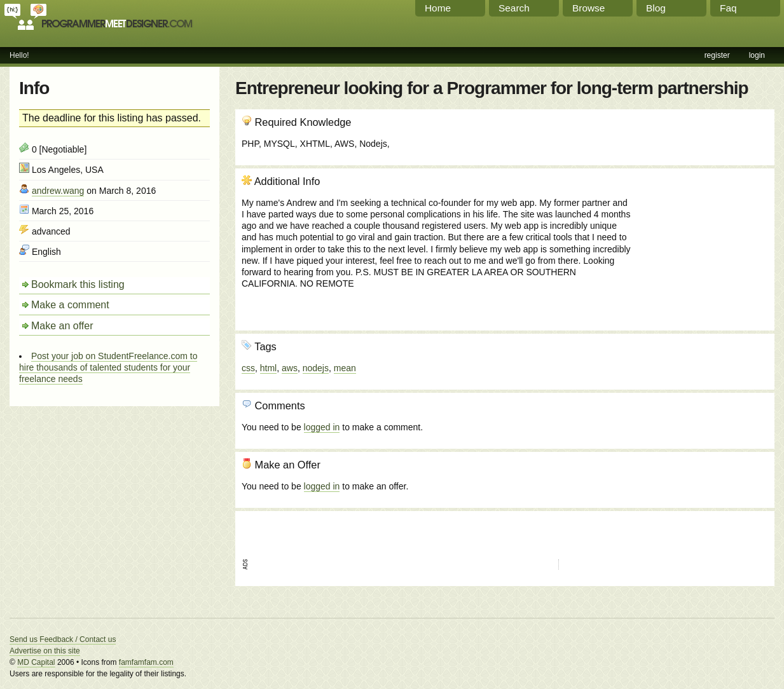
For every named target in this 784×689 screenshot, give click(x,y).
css (248, 368)
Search (514, 8)
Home (438, 8)
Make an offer (62, 326)
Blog (656, 8)
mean (345, 368)
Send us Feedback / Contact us (63, 639)
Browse (588, 8)
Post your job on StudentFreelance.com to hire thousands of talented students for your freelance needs (108, 367)
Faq (728, 8)
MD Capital (36, 662)
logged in (322, 427)
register (717, 55)
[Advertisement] (699, 243)
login (757, 55)
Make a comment (70, 305)
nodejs (316, 368)
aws (290, 368)
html (268, 368)
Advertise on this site (45, 651)
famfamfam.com (146, 662)
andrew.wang (58, 191)
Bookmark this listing (78, 284)
